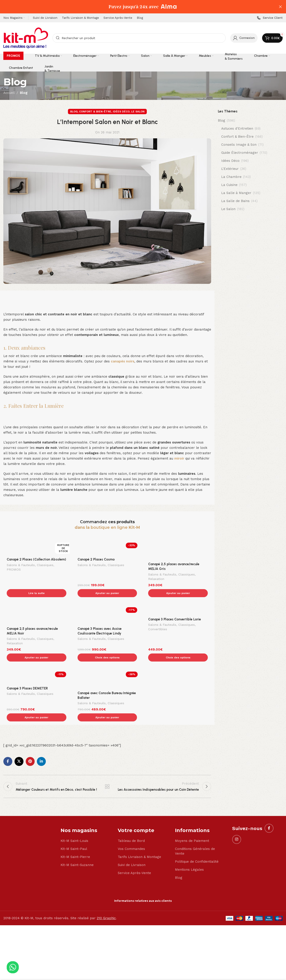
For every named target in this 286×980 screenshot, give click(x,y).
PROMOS (14, 570)
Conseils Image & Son (239, 145)
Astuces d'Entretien (237, 129)
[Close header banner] (280, 7)
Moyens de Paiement (192, 813)
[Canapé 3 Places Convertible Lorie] (178, 600)
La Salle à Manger (236, 193)
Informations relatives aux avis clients (143, 873)
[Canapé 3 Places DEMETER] (37, 658)
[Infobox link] (270, 18)
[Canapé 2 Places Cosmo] (107, 547)
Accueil (9, 93)
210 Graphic (106, 890)
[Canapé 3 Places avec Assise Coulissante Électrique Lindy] (107, 605)
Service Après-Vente (134, 845)
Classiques (45, 565)
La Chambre (231, 177)
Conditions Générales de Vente (195, 823)
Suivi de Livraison (132, 837)
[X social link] (19, 733)
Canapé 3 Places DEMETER (27, 670)
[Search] (139, 38)
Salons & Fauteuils (21, 565)
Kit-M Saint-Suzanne (77, 837)
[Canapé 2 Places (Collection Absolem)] (37, 547)
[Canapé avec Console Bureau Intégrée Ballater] (107, 660)
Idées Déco (121, 112)
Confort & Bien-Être (95, 112)
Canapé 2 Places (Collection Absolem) (36, 559)
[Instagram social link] (237, 811)
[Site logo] (26, 38)
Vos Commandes (131, 821)
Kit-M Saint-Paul (74, 821)
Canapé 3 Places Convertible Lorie (175, 610)
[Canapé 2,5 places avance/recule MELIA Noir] (37, 605)
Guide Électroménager (240, 153)
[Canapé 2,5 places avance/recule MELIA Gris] (178, 550)
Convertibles (158, 620)
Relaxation (156, 579)
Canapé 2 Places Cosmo (96, 559)
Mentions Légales (189, 841)
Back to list (107, 758)
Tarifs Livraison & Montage (139, 829)
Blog (24, 93)
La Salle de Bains (235, 201)
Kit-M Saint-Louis (74, 813)
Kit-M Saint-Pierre (75, 829)
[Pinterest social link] (30, 733)
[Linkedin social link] (41, 733)
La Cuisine (229, 185)
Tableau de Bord (131, 813)
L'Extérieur (230, 169)
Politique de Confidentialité (197, 833)
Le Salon (138, 112)
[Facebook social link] (8, 733)
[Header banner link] (136, 7)
